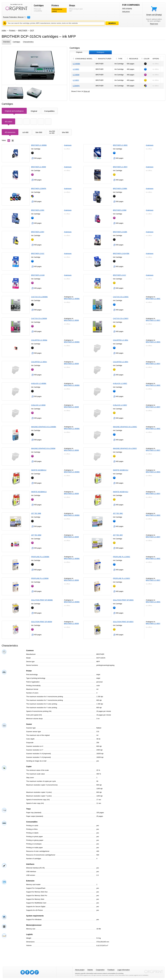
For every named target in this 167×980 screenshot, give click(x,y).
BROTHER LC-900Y (120, 167)
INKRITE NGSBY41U (121, 492)
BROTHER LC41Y (120, 275)
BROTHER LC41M (38, 275)
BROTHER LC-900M (39, 167)
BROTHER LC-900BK (39, 145)
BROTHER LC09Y (38, 232)
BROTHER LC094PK (39, 188)
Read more (154, 24)
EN (29, 17)
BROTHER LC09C (38, 210)
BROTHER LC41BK (120, 232)
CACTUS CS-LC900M (39, 318)
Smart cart (154, 15)
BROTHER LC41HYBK (121, 253)
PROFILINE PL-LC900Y (121, 578)
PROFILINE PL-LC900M (40, 578)
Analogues (68, 145)
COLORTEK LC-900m (39, 362)
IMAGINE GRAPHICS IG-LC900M (43, 448)
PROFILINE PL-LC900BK (40, 557)
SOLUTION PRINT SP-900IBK (42, 600)
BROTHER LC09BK (120, 188)
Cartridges (39, 5)
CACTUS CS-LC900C (121, 297)
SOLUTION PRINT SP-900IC (123, 600)
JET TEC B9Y (118, 535)
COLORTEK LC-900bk (39, 340)
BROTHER (23, 30)
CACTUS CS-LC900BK (39, 297)
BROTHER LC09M (120, 210)
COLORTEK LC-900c (121, 340)
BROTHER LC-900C (120, 145)
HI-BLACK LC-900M (38, 405)
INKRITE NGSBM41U (39, 492)
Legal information (124, 970)
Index (4, 30)
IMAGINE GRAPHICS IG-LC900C (125, 427)
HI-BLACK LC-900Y (120, 405)
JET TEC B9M (36, 535)
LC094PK (76, 86)
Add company (127, 8)
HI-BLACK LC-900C (120, 383)
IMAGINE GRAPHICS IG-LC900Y (125, 448)
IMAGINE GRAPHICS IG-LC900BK (44, 427)
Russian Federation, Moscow (13, 17)
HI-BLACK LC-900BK (39, 383)
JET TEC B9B (36, 513)
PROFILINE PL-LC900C (122, 557)
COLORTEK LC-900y (121, 362)
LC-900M (76, 75)
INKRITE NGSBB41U (39, 470)
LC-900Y (76, 80)
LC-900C (76, 69)
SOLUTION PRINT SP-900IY (123, 622)
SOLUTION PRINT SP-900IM (42, 622)
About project (80, 970)
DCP (32, 30)
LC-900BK (76, 64)
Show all (87, 91)
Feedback (111, 970)
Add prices (126, 12)
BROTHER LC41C (38, 253)
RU (25, 17)
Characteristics (28, 42)
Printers (55, 5)
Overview (6, 42)
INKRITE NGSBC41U (121, 470)
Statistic (90, 970)
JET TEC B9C (118, 513)
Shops (72, 5)
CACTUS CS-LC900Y (121, 318)
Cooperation (100, 970)
